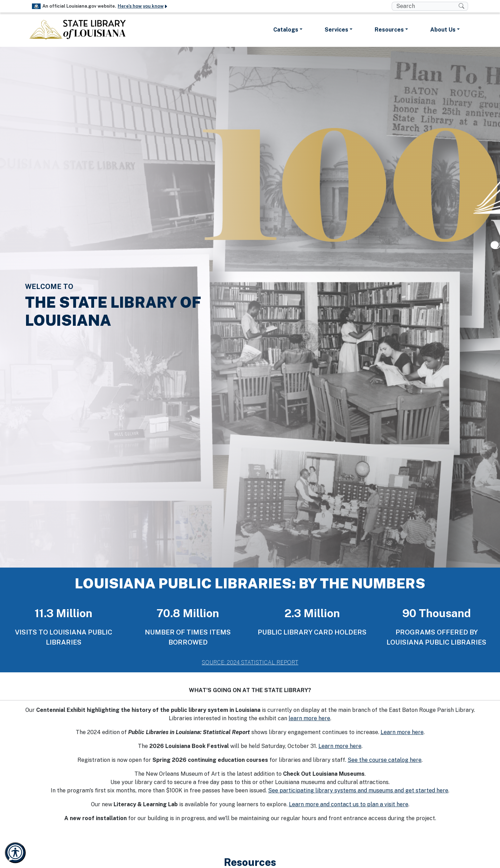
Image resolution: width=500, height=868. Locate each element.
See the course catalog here (385, 760)
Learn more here (402, 732)
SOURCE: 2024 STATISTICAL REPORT (250, 662)
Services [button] (336, 30)
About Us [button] (443, 30)
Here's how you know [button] (143, 6)
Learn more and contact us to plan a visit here (349, 804)
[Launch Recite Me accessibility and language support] (15, 853)
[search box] (425, 6)
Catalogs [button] (286, 30)
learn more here (309, 718)
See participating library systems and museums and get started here (358, 790)
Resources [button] (389, 30)
